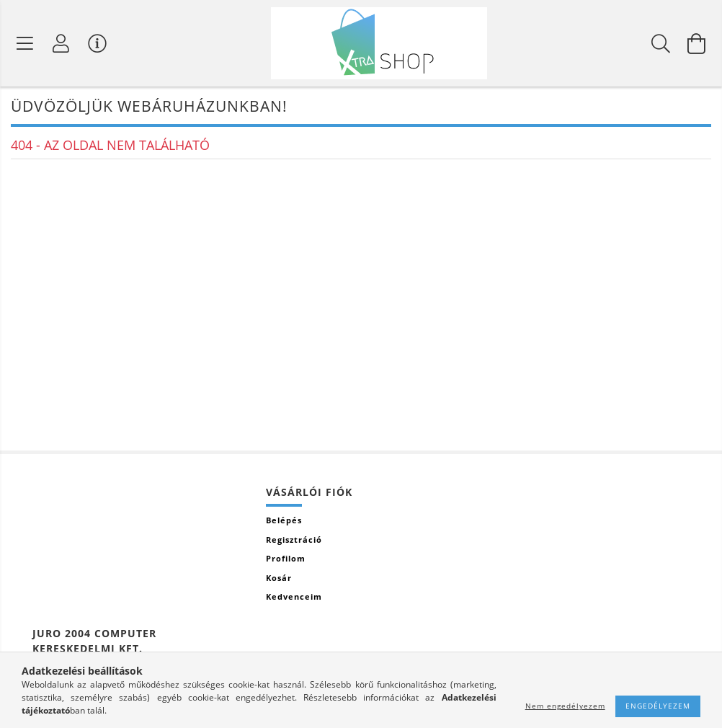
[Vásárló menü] (97, 43)
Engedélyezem (658, 706)
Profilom (286, 558)
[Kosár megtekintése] (697, 43)
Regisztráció (294, 540)
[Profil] (61, 43)
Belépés (284, 520)
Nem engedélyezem (565, 706)
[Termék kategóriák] (25, 43)
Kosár (279, 578)
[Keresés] (661, 43)
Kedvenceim (294, 596)
